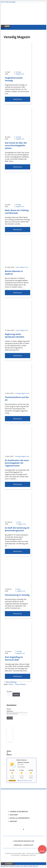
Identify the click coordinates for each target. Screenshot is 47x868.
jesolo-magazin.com (21, 590)
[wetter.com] (12, 781)
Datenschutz (28, 845)
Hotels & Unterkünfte (20, 818)
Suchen (9, 691)
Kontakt (14, 821)
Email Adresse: (10, 710)
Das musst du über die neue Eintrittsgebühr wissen (16, 145)
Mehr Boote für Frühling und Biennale (17, 212)
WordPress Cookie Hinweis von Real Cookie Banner (19, 866)
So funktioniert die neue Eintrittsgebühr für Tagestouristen (17, 463)
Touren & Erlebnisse (19, 812)
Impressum (18, 845)
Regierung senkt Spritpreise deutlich (15, 335)
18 (18, 684)
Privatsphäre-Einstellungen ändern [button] (15, 853)
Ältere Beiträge (11, 682)
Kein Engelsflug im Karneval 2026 (14, 658)
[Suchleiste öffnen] (2, 29)
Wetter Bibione (22, 760)
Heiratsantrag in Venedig (17, 595)
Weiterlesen (18, 99)
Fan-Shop (14, 815)
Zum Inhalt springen (8, 2)
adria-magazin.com (22, 267)
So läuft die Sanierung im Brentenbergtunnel (17, 529)
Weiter (24, 684)
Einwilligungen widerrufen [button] (28, 855)
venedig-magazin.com (20, 73)
